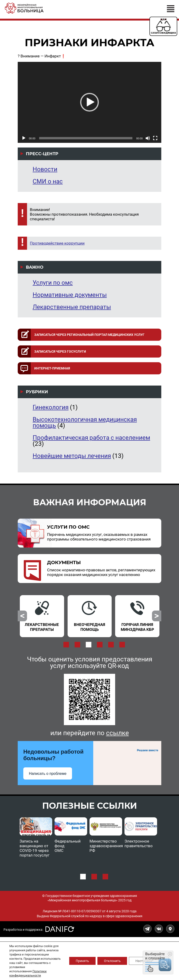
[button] (89, 102)
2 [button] (77, 645)
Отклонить (110, 961)
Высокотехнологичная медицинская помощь (85, 422)
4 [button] (100, 645)
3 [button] (89, 645)
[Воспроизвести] (24, 138)
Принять (80, 961)
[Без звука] (148, 138)
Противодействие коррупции (57, 243)
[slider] (86, 138)
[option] (42, 613)
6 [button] (122, 645)
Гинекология (51, 407)
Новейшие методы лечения (72, 456)
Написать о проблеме (48, 774)
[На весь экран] (155, 138)
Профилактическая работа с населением (91, 438)
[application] (89, 102)
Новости (45, 169)
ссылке (117, 733)
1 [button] (66, 645)
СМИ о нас (48, 181)
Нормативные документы (70, 295)
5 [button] (111, 645)
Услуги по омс (53, 283)
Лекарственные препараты (72, 307)
